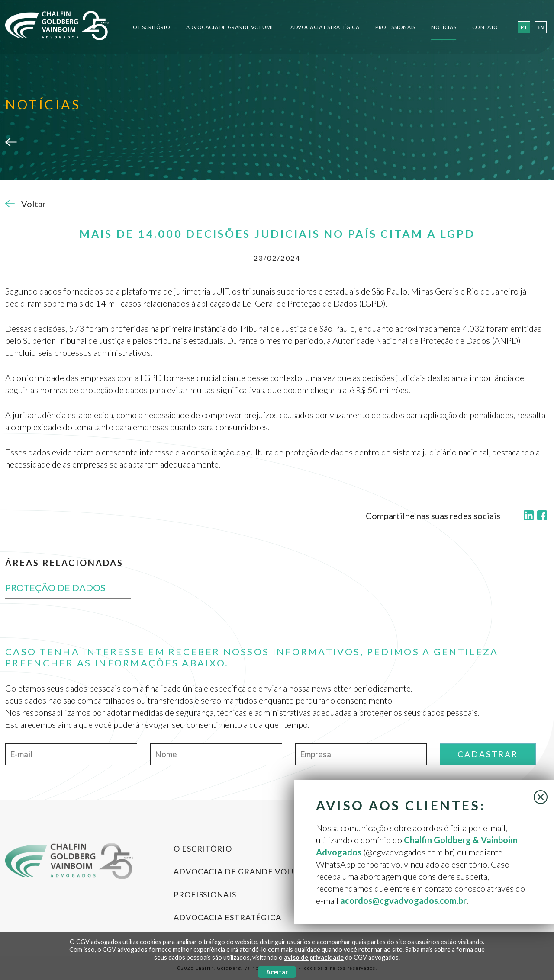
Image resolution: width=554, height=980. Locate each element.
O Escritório (151, 27)
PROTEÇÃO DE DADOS (55, 588)
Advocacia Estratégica (325, 27)
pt (524, 28)
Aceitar (277, 972)
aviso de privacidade (314, 957)
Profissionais (395, 27)
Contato (485, 27)
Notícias (444, 27)
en (541, 28)
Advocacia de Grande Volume (230, 27)
